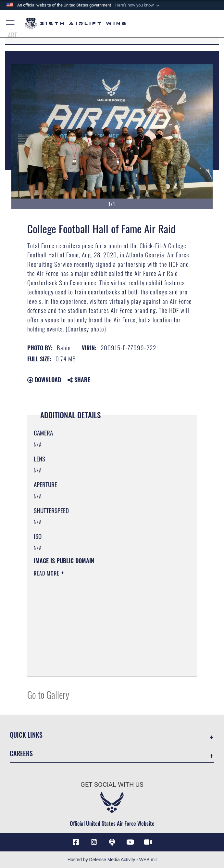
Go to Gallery (48, 694)
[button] (138, 5)
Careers (21, 753)
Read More (47, 573)
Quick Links (26, 735)
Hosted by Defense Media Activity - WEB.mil (112, 860)
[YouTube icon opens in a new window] (130, 842)
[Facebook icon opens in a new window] (76, 842)
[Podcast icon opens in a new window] (112, 842)
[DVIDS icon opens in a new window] (148, 842)
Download (44, 380)
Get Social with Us (112, 784)
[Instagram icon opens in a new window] (94, 842)
